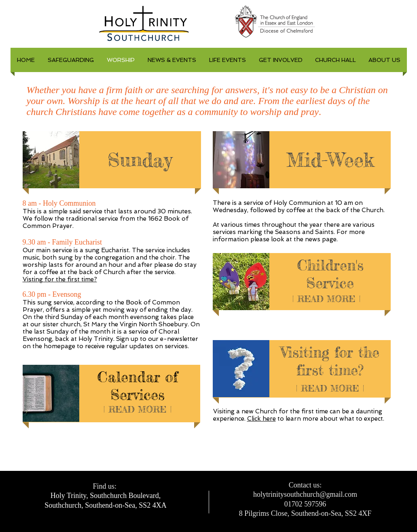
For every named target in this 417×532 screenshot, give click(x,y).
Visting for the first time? (60, 279)
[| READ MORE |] (138, 410)
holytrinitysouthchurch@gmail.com (305, 494)
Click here (261, 419)
